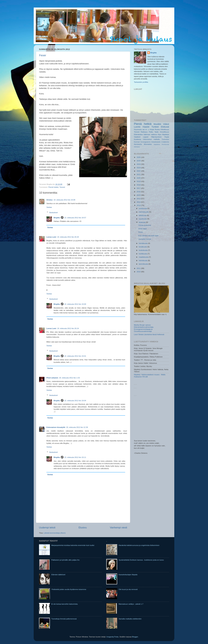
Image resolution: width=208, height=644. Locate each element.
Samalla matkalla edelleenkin (130, 619)
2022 (139, 171)
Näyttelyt (166, 134)
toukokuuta (143, 250)
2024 (139, 164)
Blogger (135, 637)
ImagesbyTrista (112, 637)
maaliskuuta (144, 257)
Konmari (137, 142)
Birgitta (57, 218)
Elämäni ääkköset (58, 574)
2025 (139, 161)
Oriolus (50, 200)
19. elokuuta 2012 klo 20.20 (68, 237)
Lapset (146, 137)
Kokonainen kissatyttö (56, 427)
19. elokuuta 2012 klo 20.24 (68, 328)
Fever (43, 55)
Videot (166, 124)
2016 (139, 192)
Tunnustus (165, 139)
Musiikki (157, 124)
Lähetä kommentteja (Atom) (55, 533)
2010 (139, 272)
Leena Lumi (51, 237)
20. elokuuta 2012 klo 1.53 (69, 378)
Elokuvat (165, 127)
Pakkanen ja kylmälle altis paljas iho (65, 560)
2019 (139, 181)
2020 (139, 178)
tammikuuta (144, 264)
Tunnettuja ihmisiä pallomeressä (64, 619)
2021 (139, 174)
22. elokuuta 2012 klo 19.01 (75, 356)
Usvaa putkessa (145, 225)
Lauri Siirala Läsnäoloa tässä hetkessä (149, 334)
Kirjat (152, 129)
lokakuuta (143, 215)
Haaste (146, 127)
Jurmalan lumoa (145, 239)
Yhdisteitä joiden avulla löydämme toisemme (69, 589)
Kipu (160, 134)
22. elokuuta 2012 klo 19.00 (75, 304)
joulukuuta (143, 208)
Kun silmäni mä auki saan (148, 236)
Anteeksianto (156, 142)
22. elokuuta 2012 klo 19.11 (75, 457)
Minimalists (148, 144)
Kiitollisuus (165, 129)
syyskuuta (143, 219)
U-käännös (165, 142)
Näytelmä (157, 144)
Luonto (137, 127)
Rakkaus (144, 132)
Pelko (151, 132)
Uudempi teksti (47, 527)
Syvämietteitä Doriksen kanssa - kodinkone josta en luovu (141, 560)
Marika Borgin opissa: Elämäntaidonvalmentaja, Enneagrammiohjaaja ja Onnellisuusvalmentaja (144, 328)
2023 (139, 168)
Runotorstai (165, 144)
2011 (139, 268)
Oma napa (142, 229)
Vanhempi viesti (119, 527)
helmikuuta (143, 260)
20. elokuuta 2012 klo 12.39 (77, 427)
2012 (139, 205)
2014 (139, 199)
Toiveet (62, 187)
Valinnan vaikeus (150, 134)
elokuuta (142, 222)
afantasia (137, 147)
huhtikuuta (143, 254)
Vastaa (49, 207)
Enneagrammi (145, 142)
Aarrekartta (138, 144)
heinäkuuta (143, 243)
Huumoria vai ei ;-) (142, 129)
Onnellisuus (164, 132)
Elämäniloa (138, 134)
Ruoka (157, 129)
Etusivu (83, 527)
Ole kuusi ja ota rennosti (128, 589)
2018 (139, 185)
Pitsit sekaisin (52, 378)
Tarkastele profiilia (141, 82)
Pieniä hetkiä (53, 187)
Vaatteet (137, 137)
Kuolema (137, 139)
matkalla (157, 139)
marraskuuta (144, 212)
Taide (156, 132)
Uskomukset (147, 139)
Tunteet (155, 127)
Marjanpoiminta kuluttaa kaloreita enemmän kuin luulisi (73, 545)
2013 (139, 202)
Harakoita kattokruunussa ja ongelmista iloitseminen (139, 545)
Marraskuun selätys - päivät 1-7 (131, 604)
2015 (139, 195)
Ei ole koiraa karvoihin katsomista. (65, 604)
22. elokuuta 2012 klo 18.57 (75, 218)
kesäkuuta (143, 247)
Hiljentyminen (156, 137)
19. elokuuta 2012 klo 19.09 (64, 200)
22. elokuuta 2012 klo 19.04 (75, 400)
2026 (139, 157)
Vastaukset (53, 212)
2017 (139, 188)
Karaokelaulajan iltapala (128, 574)
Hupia (167, 137)
